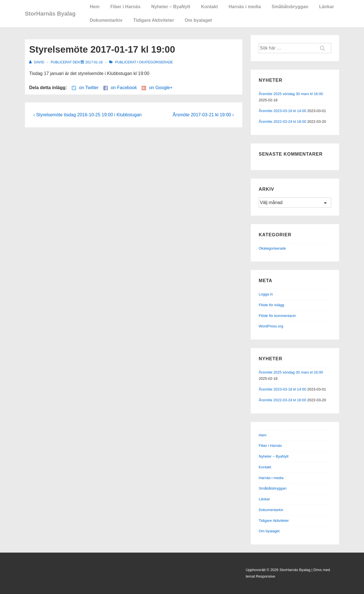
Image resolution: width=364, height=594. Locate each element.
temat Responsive (260, 576)
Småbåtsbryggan (290, 7)
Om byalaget (198, 20)
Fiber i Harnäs (126, 7)
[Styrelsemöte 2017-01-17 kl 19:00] (94, 62)
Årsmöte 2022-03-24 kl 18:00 (282, 122)
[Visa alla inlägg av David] (37, 62)
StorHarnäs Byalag (50, 14)
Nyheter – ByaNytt (171, 7)
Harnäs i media (245, 7)
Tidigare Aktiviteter (154, 20)
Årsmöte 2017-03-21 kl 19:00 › (203, 115)
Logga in (266, 294)
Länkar (326, 7)
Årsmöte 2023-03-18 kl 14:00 (282, 111)
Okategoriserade (156, 62)
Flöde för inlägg (271, 305)
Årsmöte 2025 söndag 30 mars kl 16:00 (291, 94)
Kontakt (209, 7)
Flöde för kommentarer (277, 316)
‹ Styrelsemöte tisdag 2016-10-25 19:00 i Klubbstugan (87, 115)
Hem (95, 7)
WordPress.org (271, 326)
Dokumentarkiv (106, 20)
